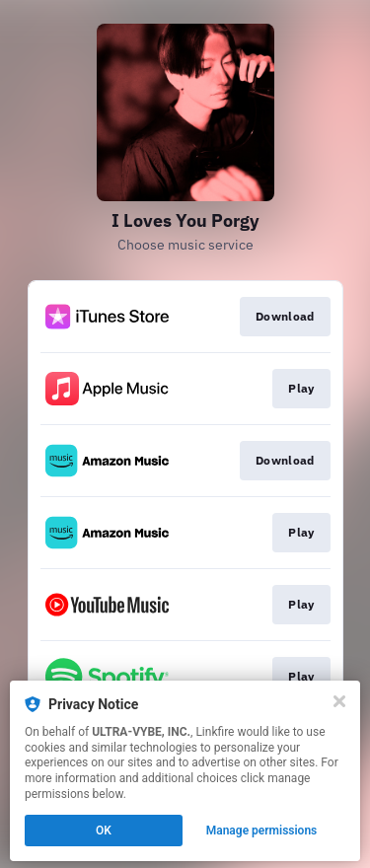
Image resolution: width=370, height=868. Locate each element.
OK (104, 831)
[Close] (339, 701)
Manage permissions (262, 831)
